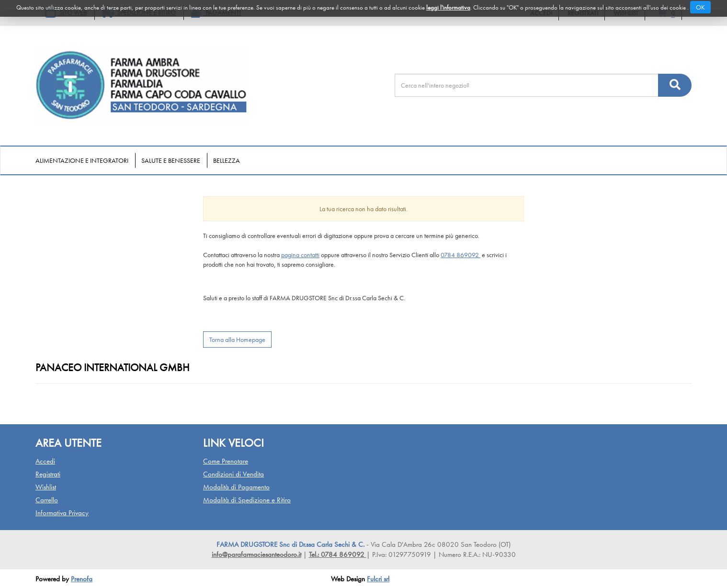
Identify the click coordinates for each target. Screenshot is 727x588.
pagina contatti (300, 255)
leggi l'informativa (448, 7)
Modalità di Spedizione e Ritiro (247, 500)
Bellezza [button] (227, 160)
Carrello (47, 500)
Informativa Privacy (62, 513)
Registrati (48, 474)
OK (700, 7)
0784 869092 (460, 255)
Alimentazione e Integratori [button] (82, 160)
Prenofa (82, 579)
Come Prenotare (226, 461)
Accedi (45, 461)
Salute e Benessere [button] (171, 160)
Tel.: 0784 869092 (338, 554)
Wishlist (46, 487)
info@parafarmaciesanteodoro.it (256, 554)
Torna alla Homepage (237, 339)
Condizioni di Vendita (233, 474)
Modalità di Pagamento (236, 487)
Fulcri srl (378, 579)
